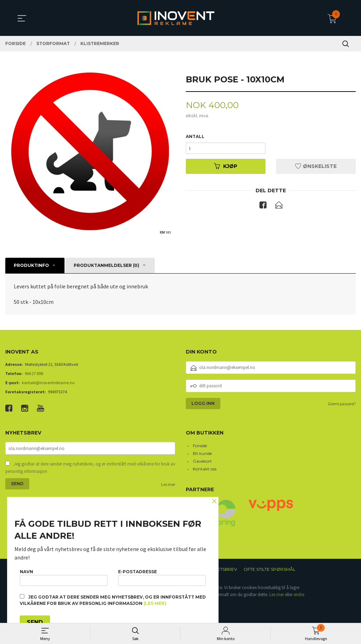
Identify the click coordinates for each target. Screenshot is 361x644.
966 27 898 (34, 373)
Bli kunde (202, 453)
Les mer (168, 485)
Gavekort (202, 461)
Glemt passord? (342, 404)
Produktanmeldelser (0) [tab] (106, 265)
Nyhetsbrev (223, 569)
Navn (64, 576)
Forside (200, 446)
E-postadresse (162, 576)
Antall (195, 137)
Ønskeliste (316, 169)
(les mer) (155, 603)
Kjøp (226, 169)
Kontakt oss (205, 469)
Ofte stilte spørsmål (270, 569)
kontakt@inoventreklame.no (48, 383)
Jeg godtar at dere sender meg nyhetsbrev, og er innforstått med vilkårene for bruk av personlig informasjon (90, 468)
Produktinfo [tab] (31, 265)
